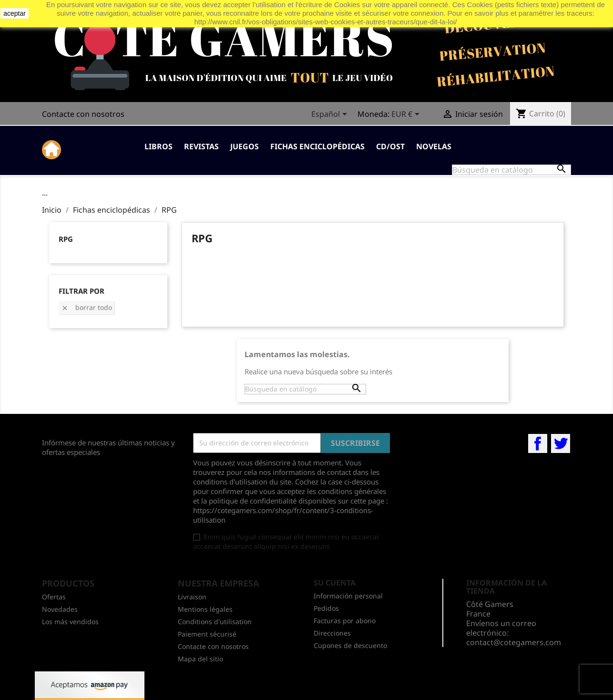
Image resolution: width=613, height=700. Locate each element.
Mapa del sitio (200, 659)
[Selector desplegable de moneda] (407, 115)
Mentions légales (205, 609)
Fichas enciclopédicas (317, 146)
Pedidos (326, 608)
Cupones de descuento (350, 645)
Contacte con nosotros (83, 114)
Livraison (192, 597)
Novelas (434, 146)
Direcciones (332, 633)
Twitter (561, 443)
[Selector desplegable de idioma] (331, 115)
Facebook (538, 443)
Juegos (245, 146)
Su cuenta (335, 583)
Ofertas (54, 597)
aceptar (15, 13)
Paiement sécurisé (207, 634)
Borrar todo (87, 307)
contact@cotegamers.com (514, 642)
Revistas (201, 146)
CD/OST (390, 146)
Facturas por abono (345, 621)
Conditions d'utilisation (215, 622)
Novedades (60, 609)
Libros (158, 146)
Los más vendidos (70, 622)
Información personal (348, 596)
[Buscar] (511, 170)
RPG (66, 239)
